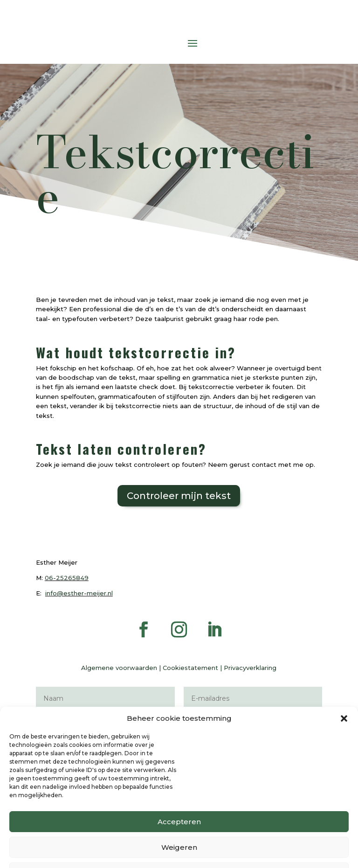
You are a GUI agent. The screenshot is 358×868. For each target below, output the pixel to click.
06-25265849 (67, 578)
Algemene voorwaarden (119, 668)
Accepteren (179, 857)
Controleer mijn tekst (179, 496)
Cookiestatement (190, 668)
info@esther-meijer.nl (79, 593)
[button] (344, 754)
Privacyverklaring (250, 668)
